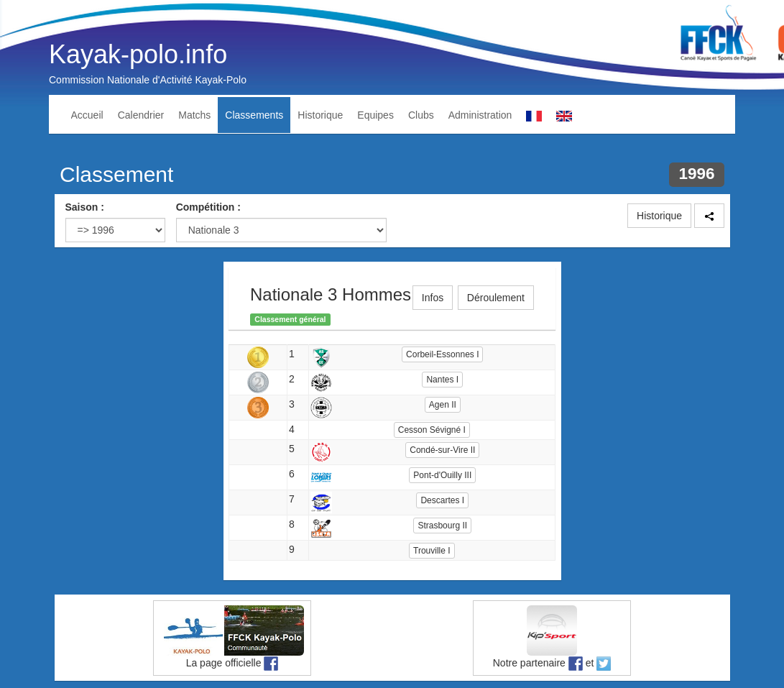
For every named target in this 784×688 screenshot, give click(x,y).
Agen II (443, 405)
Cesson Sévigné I (432, 430)
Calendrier (141, 115)
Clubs (421, 115)
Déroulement (496, 298)
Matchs (194, 115)
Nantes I (442, 380)
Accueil (87, 115)
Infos (433, 298)
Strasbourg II (442, 526)
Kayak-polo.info (138, 54)
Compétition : (208, 207)
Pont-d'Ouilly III (442, 475)
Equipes (375, 115)
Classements (254, 115)
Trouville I (432, 551)
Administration (480, 115)
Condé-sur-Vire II (442, 450)
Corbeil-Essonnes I (442, 354)
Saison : (85, 207)
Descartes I (442, 500)
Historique (320, 115)
